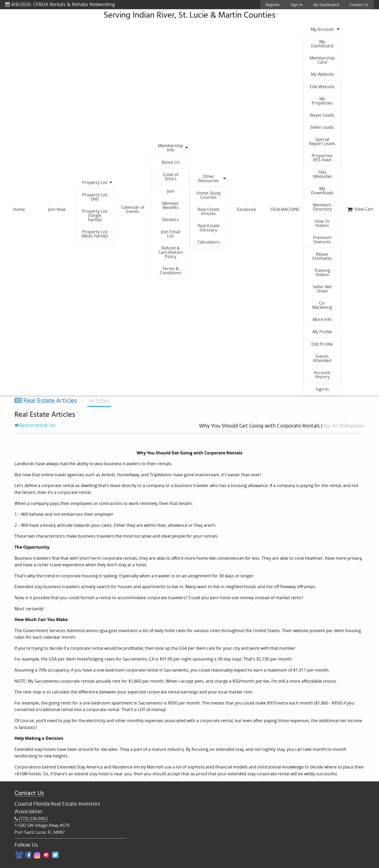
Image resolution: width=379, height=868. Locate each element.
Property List (95, 182)
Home (19, 209)
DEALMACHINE (285, 209)
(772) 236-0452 (31, 819)
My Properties (322, 101)
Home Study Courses (209, 195)
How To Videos (322, 223)
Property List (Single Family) (95, 215)
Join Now (57, 209)
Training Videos (322, 272)
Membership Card (322, 60)
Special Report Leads (322, 141)
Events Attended (322, 358)
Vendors (171, 220)
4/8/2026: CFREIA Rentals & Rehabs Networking (60, 4)
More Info (322, 319)
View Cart (360, 209)
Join (171, 191)
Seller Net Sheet (322, 289)
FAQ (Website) (322, 174)
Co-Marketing (322, 305)
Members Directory (322, 207)
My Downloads (322, 191)
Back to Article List (35, 425)
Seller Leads (322, 127)
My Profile (322, 332)
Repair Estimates (322, 256)
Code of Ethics (171, 177)
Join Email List (171, 234)
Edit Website (322, 87)
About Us (171, 162)
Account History (322, 375)
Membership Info (171, 148)
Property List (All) (95, 197)
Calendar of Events (133, 209)
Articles (99, 400)
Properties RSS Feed (322, 158)
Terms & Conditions (171, 271)
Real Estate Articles (209, 211)
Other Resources (209, 178)
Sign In (297, 5)
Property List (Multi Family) (95, 234)
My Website (322, 74)
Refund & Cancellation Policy (171, 252)
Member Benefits (171, 205)
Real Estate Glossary (209, 228)
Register (273, 5)
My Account (322, 29)
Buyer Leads (322, 115)
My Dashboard (326, 5)
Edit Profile (322, 344)
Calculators (209, 242)
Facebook (246, 209)
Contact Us (359, 5)
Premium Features (322, 240)
